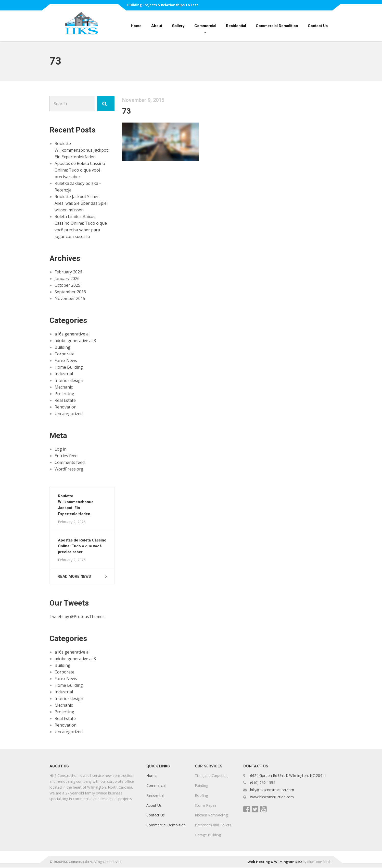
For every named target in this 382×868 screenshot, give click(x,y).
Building (62, 347)
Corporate (65, 354)
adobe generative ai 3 (75, 341)
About (157, 26)
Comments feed (70, 462)
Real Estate (65, 400)
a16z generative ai (72, 334)
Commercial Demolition (277, 26)
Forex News (66, 360)
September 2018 (70, 292)
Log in (61, 449)
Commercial (205, 26)
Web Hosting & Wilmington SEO (275, 862)
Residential (236, 26)
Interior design (69, 380)
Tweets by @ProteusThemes (77, 617)
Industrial (64, 374)
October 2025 (67, 285)
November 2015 (70, 298)
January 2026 (67, 279)
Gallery (178, 26)
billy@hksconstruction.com (272, 790)
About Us (154, 806)
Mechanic (64, 387)
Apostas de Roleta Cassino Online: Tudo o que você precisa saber (80, 170)
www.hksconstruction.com (271, 797)
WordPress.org (69, 469)
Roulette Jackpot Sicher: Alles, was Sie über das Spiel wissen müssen (81, 203)
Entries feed (66, 456)
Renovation (66, 407)
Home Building (69, 367)
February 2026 (68, 272)
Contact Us (318, 26)
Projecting (64, 394)
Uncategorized (69, 414)
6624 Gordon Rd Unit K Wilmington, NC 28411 (288, 776)
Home (136, 26)
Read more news (75, 577)
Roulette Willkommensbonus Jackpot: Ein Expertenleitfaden (82, 150)
